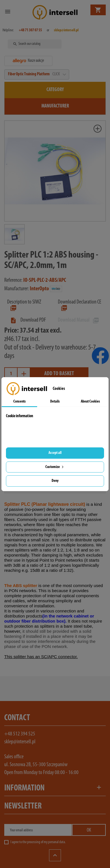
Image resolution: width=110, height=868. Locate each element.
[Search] (35, 44)
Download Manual (79, 320)
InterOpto (39, 289)
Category (55, 90)
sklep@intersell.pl (20, 742)
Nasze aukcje (28, 61)
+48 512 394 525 (20, 734)
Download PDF (28, 320)
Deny (55, 481)
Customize (55, 467)
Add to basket (59, 374)
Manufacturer (55, 106)
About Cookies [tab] (90, 402)
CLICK (59, 74)
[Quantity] (11, 374)
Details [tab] (55, 402)
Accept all (55, 453)
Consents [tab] (20, 402)
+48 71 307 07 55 (30, 30)
